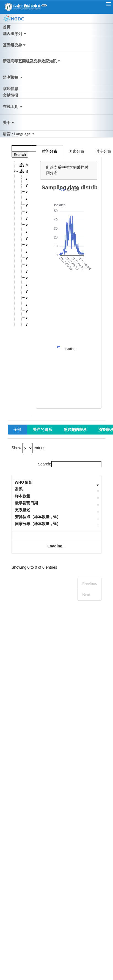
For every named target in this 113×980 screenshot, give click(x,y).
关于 (9, 122)
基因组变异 (15, 45)
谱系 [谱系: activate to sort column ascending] (19, 489)
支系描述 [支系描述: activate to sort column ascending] (23, 510)
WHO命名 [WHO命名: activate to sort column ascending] (23, 482)
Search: (70, 464)
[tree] (20, 244)
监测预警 (13, 77)
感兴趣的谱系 (75, 429)
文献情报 (10, 95)
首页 (7, 27)
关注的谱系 (42, 429)
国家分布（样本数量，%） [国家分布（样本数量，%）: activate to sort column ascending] (38, 524)
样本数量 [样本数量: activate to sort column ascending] (23, 496)
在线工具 (13, 106)
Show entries (28, 448)
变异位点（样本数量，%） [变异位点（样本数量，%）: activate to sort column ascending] (38, 517)
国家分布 (76, 151)
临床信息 (10, 88)
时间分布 (49, 151)
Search (20, 155)
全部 (17, 429)
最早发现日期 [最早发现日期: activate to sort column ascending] (26, 503)
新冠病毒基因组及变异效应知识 (32, 61)
